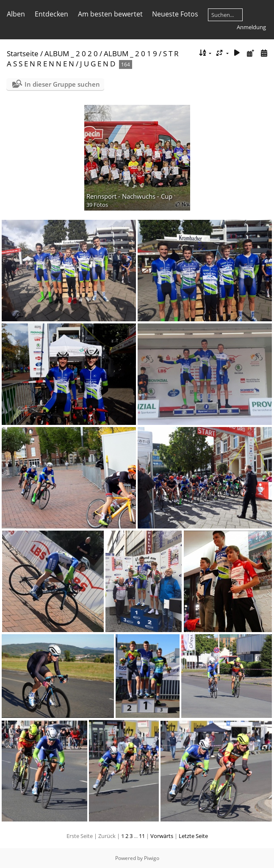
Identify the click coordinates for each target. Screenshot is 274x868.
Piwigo (152, 858)
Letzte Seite (193, 836)
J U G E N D (98, 64)
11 (142, 836)
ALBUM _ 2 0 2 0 (71, 53)
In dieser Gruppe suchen (62, 84)
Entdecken (51, 14)
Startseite (23, 53)
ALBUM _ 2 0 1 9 (130, 53)
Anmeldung (251, 27)
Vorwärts (162, 836)
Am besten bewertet (110, 14)
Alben (16, 14)
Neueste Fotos (175, 14)
